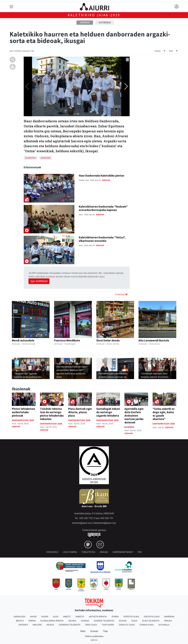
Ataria (115, 617)
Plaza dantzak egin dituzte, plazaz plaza (80, 412)
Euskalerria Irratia (52, 621)
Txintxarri (108, 625)
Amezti (67, 617)
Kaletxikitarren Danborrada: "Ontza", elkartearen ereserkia (102, 239)
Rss (140, 552)
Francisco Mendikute (67, 340)
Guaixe (123, 621)
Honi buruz (52, 552)
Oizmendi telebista (70, 625)
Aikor (33, 617)
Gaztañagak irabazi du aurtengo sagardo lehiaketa (108, 412)
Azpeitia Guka (131, 617)
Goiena (85, 621)
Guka (134, 621)
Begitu (20, 621)
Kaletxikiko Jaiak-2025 (94, 15)
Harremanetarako (123, 552)
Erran (32, 621)
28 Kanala (164, 625)
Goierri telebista (104, 621)
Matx (83, 631)
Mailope (37, 625)
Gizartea (30, 158)
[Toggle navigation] (11, 7)
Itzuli (171, 51)
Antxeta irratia (98, 617)
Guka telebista (151, 621)
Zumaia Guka (147, 625)
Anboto (80, 617)
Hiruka (168, 621)
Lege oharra (70, 552)
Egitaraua (105, 23)
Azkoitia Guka (152, 617)
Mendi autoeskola (23, 340)
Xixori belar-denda (108, 340)
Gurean (94, 631)
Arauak (104, 552)
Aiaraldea (19, 617)
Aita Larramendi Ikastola (154, 340)
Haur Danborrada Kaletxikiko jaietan (101, 176)
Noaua (50, 625)
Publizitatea (88, 552)
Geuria (72, 621)
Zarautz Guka (127, 625)
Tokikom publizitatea (94, 636)
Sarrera (85, 23)
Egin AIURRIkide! (39, 281)
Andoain (45, 158)
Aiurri (45, 617)
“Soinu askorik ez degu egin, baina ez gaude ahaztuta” (164, 414)
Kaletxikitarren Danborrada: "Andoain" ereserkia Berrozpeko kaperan (103, 208)
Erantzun (121, 294)
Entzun (158, 51)
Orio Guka (91, 625)
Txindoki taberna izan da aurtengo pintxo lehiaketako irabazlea (52, 414)
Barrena (169, 617)
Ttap (105, 631)
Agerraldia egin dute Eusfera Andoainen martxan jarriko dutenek (134, 416)
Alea (56, 617)
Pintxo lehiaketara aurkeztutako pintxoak (23, 412)
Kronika (23, 625)
